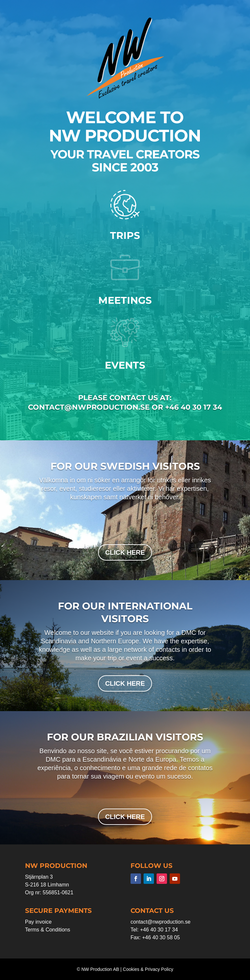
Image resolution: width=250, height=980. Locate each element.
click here (125, 552)
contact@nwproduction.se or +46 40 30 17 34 (125, 407)
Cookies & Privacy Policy (148, 969)
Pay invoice (38, 922)
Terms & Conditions (48, 930)
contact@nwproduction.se (160, 922)
